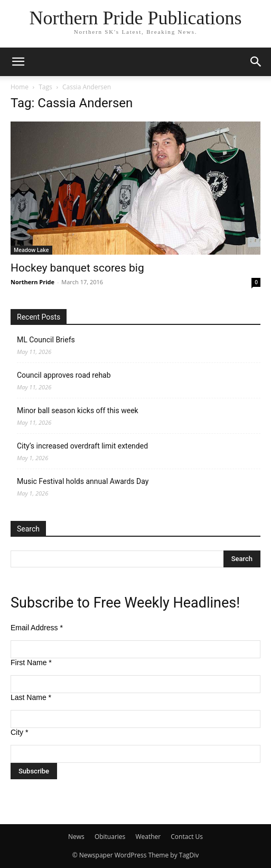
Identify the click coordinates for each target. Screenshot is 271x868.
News (76, 837)
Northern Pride (32, 282)
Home (20, 87)
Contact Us (187, 837)
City (19, 732)
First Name (31, 662)
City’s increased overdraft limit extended (82, 446)
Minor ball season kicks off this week (78, 410)
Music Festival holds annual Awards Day (83, 481)
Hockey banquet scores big (77, 268)
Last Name (31, 697)
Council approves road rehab (64, 375)
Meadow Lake (31, 250)
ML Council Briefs (46, 340)
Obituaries (110, 837)
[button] (18, 62)
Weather (148, 837)
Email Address (37, 628)
